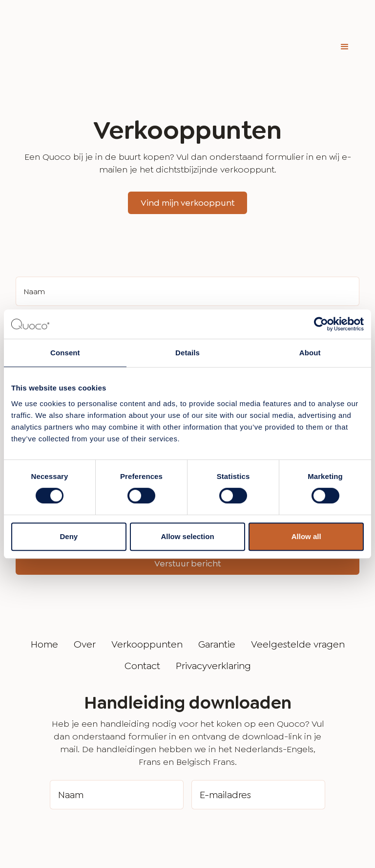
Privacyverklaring (213, 617)
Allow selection (187, 536)
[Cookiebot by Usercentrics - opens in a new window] (321, 324)
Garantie (217, 595)
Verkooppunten (147, 595)
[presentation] (124, 787)
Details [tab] (187, 353)
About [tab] (310, 353)
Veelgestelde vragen (298, 595)
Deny (69, 536)
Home (44, 595)
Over (85, 595)
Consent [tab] (65, 353)
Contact (142, 617)
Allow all (306, 536)
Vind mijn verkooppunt (187, 154)
